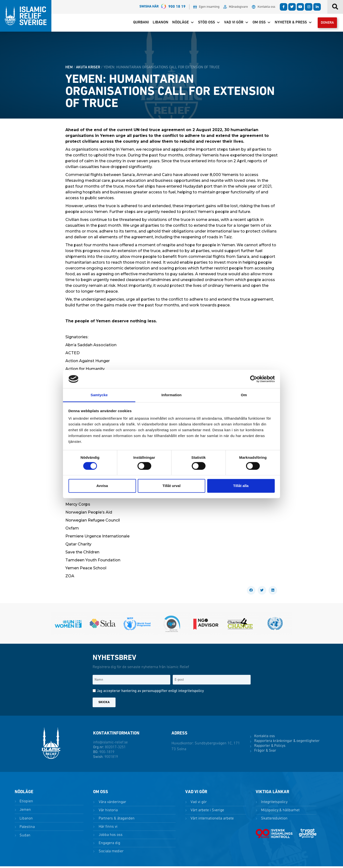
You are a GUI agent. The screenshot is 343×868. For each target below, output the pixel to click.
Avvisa (102, 486)
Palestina (27, 828)
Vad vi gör (233, 23)
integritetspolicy (191, 693)
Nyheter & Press (290, 23)
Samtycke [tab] (99, 395)
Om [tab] (244, 395)
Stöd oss (206, 23)
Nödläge (180, 23)
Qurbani (138, 23)
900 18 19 (162, 7)
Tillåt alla (241, 486)
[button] (251, 592)
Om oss (258, 23)
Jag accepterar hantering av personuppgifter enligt (150, 693)
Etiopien (26, 803)
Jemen (25, 812)
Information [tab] (171, 395)
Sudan (24, 837)
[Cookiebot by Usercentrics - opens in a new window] (254, 379)
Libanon (157, 23)
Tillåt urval (172, 486)
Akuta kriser (88, 69)
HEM (69, 69)
